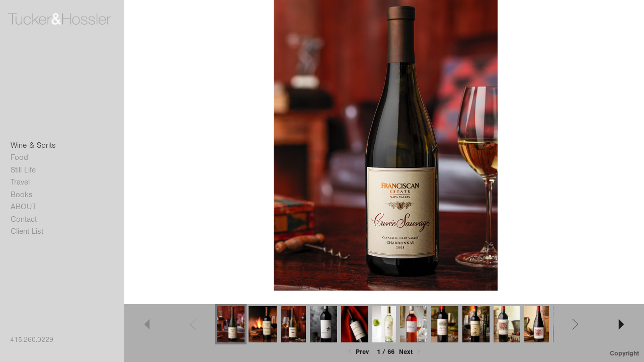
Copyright (624, 353)
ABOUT (23, 207)
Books (22, 195)
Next (411, 352)
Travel (20, 182)
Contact (24, 219)
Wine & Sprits (33, 145)
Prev (357, 352)
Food (19, 157)
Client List (27, 231)
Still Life (23, 170)
